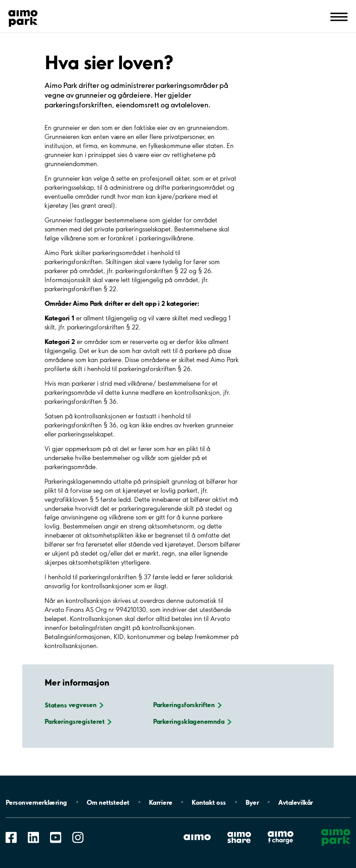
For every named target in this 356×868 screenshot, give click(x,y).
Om (108, 802)
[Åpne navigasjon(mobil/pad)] (339, 16)
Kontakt (209, 802)
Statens (74, 705)
